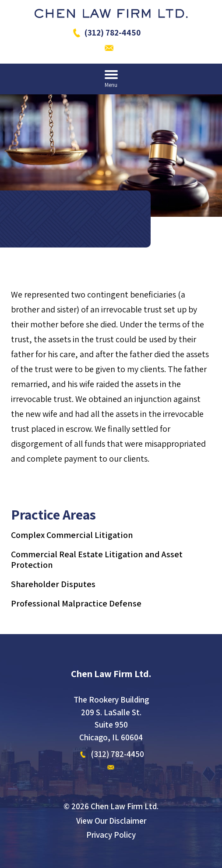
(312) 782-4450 (113, 32)
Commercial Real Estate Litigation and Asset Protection (97, 560)
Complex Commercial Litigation (72, 535)
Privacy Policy (111, 835)
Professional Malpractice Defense (76, 603)
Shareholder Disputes (53, 584)
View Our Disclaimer (111, 821)
